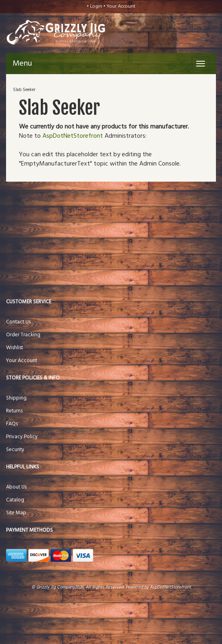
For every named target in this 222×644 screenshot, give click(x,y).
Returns (14, 411)
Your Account (121, 6)
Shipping (16, 398)
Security (15, 450)
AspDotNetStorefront (73, 136)
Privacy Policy (22, 437)
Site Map (16, 513)
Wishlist (15, 348)
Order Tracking (23, 335)
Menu (22, 64)
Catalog (15, 500)
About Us (16, 487)
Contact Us (18, 322)
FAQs (12, 424)
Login (96, 6)
